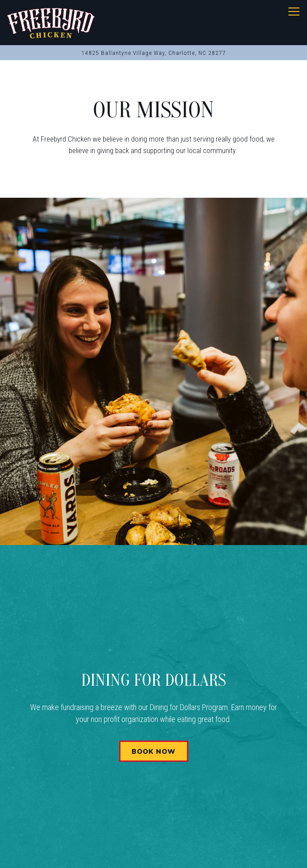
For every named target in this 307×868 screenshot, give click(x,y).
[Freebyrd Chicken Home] (51, 23)
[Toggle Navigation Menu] (294, 12)
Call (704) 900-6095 (153, 807)
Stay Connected (153, 856)
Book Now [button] (153, 752)
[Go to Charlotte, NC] (153, 53)
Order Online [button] (153, 831)
